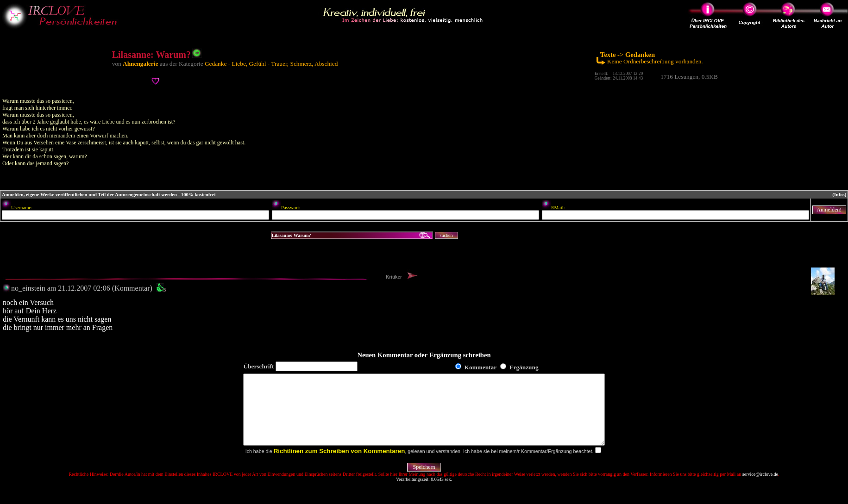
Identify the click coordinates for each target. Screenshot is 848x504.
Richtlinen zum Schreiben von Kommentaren (339, 465)
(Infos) (839, 195)
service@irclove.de (760, 488)
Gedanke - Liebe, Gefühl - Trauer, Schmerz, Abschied (271, 64)
